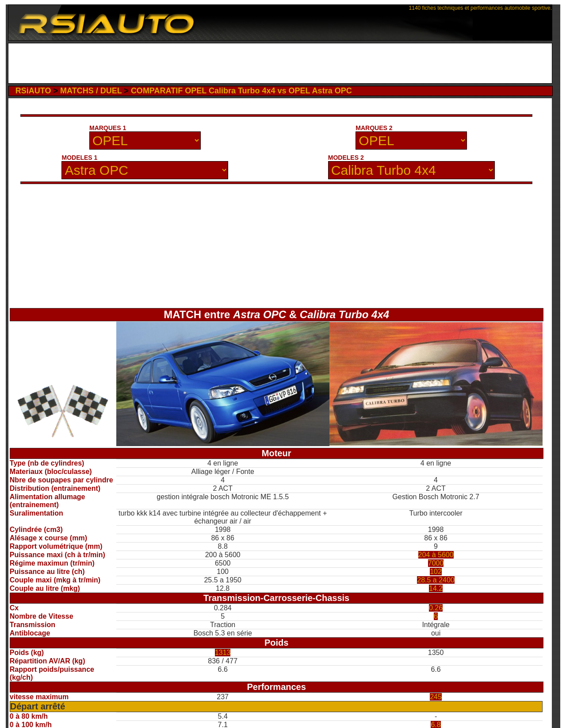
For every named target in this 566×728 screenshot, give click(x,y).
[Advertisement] (280, 63)
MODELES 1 (79, 158)
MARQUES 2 (374, 128)
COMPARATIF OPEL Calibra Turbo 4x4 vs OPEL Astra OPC (241, 91)
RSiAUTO (33, 91)
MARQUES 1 (108, 128)
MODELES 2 (346, 158)
